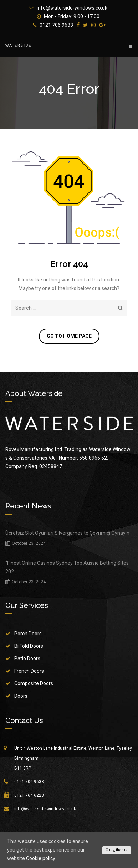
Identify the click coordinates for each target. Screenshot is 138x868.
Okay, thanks (117, 850)
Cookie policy (41, 858)
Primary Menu (131, 46)
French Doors (29, 671)
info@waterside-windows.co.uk (72, 8)
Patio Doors (27, 658)
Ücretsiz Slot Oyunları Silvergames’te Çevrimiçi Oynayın (67, 533)
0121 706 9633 (56, 25)
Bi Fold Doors (29, 646)
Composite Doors (34, 683)
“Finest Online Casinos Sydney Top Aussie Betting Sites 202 (67, 567)
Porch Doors (28, 634)
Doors (21, 696)
